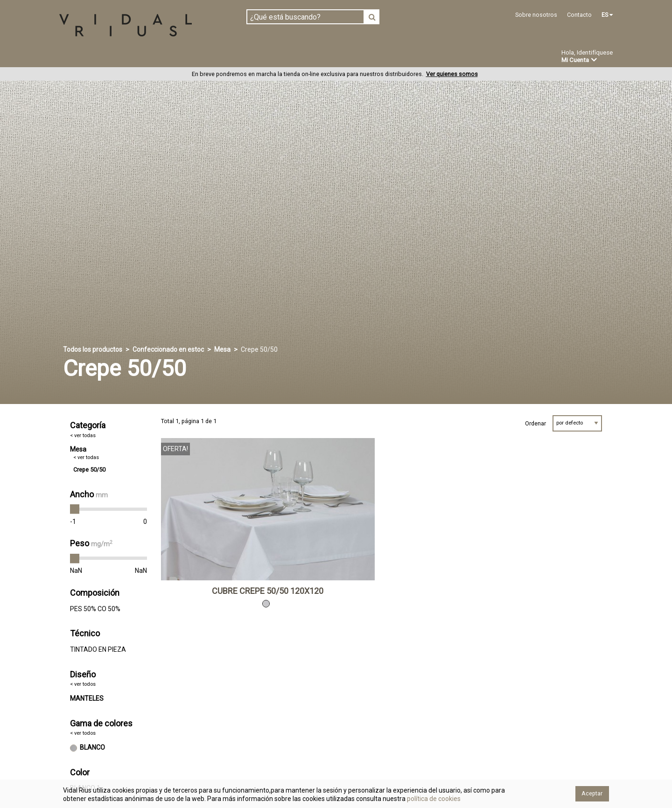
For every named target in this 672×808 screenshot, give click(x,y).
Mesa (222, 349)
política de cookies (433, 799)
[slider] (75, 509)
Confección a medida (274, 57)
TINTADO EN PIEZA (98, 649)
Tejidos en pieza (90, 57)
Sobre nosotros (536, 15)
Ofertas (394, 57)
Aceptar (592, 793)
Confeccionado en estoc (178, 57)
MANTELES (87, 699)
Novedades (346, 57)
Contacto (579, 15)
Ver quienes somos (452, 74)
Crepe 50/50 (89, 470)
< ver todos (83, 685)
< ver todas (83, 435)
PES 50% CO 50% (95, 609)
